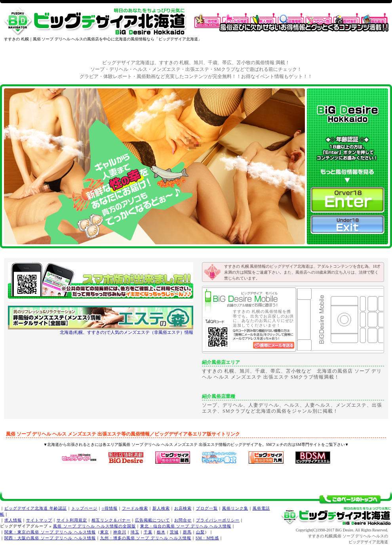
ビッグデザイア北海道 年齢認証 (36, 508)
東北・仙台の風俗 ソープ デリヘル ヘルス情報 (186, 526)
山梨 (200, 532)
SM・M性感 (207, 538)
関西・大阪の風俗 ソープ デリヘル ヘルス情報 (50, 538)
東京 (105, 532)
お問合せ (183, 520)
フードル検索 (135, 508)
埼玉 (135, 532)
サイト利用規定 (72, 520)
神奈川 (120, 532)
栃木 (161, 532)
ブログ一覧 (207, 508)
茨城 (174, 532)
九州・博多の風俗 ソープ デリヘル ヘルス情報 (146, 538)
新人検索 (161, 508)
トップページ (84, 508)
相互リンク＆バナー (111, 520)
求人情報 (13, 520)
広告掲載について (152, 520)
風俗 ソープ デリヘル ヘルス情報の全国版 (94, 526)
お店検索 (183, 508)
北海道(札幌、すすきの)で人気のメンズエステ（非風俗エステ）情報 (127, 332)
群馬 (187, 532)
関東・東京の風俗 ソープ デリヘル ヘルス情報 (50, 532)
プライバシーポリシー (218, 520)
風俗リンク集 (235, 508)
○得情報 (110, 508)
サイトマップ (39, 520)
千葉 (148, 532)
